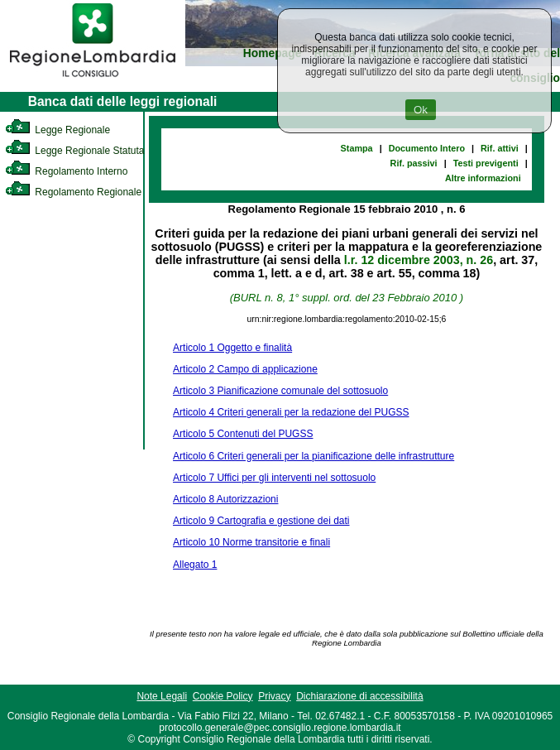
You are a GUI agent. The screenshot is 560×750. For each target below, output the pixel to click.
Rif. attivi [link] (500, 148)
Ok (421, 110)
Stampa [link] (357, 148)
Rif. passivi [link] (414, 163)
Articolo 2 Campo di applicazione (245, 369)
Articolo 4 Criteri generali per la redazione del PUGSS (291, 412)
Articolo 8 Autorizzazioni (225, 499)
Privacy (274, 696)
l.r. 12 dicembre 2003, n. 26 (419, 260)
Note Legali (162, 696)
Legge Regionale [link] (57, 130)
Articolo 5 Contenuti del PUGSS (243, 434)
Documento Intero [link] (427, 148)
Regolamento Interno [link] (66, 171)
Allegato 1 (195, 565)
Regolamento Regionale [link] (73, 192)
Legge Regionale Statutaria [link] (80, 151)
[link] (93, 79)
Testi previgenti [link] (486, 163)
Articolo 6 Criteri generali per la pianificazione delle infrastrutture (314, 456)
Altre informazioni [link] (483, 178)
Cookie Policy (223, 696)
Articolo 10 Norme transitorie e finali (251, 542)
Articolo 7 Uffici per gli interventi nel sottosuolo (274, 478)
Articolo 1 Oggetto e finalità (232, 348)
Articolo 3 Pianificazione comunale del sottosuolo (280, 391)
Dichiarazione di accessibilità (359, 696)
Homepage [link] (273, 53)
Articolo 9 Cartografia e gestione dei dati (261, 521)
